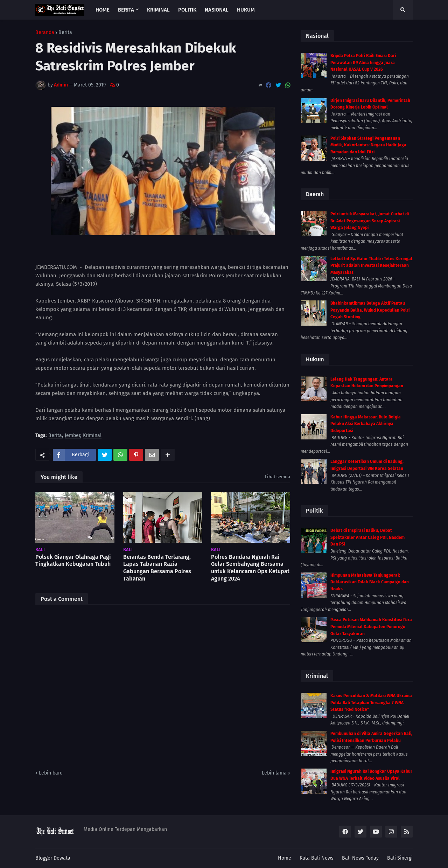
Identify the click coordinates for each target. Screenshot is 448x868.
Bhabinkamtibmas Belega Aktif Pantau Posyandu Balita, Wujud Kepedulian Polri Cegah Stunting (370, 310)
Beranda (45, 33)
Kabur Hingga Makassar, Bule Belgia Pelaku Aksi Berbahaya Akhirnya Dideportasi (366, 424)
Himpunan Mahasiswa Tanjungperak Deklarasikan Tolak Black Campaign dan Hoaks (370, 582)
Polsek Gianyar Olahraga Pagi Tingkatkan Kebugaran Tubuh (73, 561)
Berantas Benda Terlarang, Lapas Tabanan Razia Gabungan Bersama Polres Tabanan (157, 568)
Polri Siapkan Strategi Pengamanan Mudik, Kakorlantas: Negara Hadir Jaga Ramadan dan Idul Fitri (368, 145)
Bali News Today (360, 858)
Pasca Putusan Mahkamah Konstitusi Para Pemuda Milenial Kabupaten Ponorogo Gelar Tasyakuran (371, 627)
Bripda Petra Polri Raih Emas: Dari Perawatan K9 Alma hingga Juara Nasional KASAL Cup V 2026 (363, 63)
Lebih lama (274, 773)
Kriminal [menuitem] (158, 10)
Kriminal (92, 436)
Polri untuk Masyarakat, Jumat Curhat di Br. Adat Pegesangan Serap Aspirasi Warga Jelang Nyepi (370, 221)
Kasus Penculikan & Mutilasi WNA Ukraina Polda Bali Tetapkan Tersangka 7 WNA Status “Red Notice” (371, 703)
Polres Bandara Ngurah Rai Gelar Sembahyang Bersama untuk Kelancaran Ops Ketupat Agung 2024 (250, 568)
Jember (72, 436)
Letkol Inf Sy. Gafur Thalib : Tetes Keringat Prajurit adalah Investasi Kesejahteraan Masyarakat (372, 266)
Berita (65, 33)
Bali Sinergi (400, 858)
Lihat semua (278, 477)
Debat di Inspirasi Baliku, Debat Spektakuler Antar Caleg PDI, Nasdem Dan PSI (367, 537)
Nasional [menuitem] (217, 10)
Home (285, 858)
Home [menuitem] (103, 10)
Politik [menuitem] (187, 10)
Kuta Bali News (317, 858)
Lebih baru (51, 773)
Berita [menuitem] (126, 10)
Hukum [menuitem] (246, 10)
